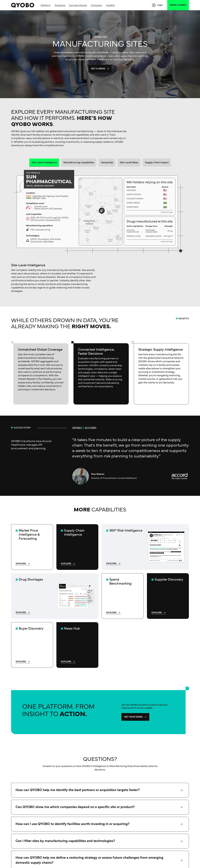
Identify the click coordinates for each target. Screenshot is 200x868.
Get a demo (98, 69)
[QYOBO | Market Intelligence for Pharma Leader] (23, 5)
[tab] (44, 163)
